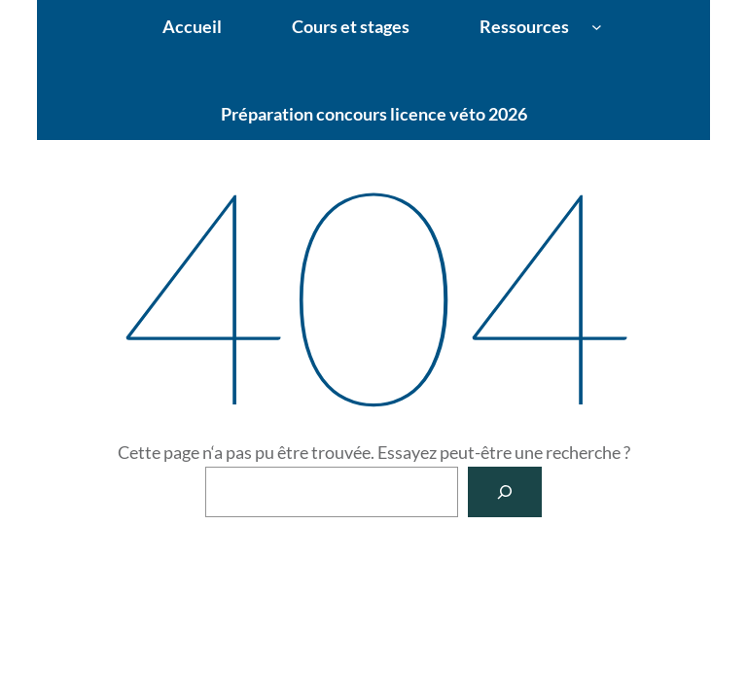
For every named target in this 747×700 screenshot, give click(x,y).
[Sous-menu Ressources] (597, 27)
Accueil (192, 26)
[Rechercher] (505, 492)
